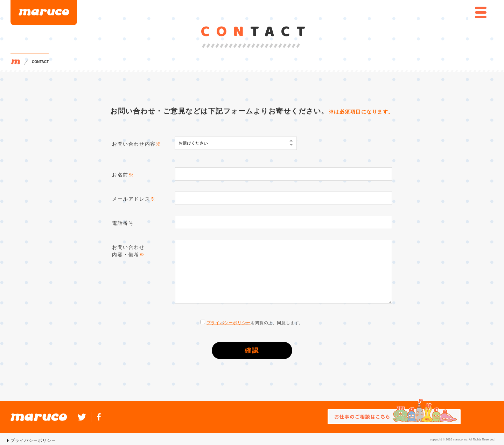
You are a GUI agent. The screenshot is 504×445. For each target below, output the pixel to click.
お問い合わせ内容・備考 (128, 251)
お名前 (123, 175)
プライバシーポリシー (229, 323)
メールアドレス (134, 199)
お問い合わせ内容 (136, 144)
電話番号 (123, 223)
